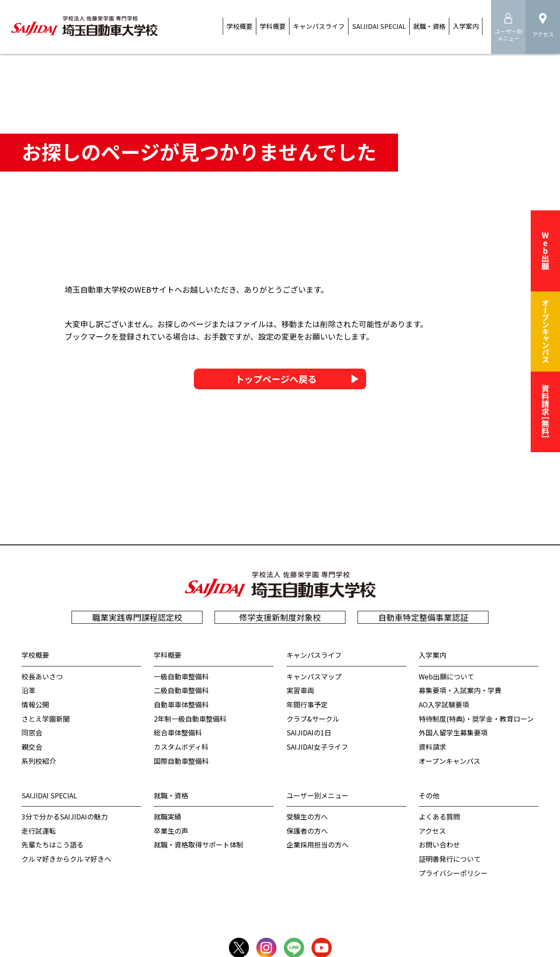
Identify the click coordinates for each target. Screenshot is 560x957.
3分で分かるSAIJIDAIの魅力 (65, 816)
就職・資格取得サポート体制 (199, 844)
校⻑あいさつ (42, 676)
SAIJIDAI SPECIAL (49, 795)
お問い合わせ (439, 844)
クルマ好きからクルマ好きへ (66, 859)
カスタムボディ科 (181, 747)
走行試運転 (39, 831)
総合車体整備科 (178, 732)
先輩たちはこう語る (53, 844)
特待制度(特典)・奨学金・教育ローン (476, 719)
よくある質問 (439, 816)
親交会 (32, 747)
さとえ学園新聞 (46, 719)
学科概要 (168, 655)
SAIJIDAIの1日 (309, 732)
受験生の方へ (307, 816)
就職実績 (168, 816)
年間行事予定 (307, 704)
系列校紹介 (39, 761)
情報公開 (35, 704)
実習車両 (300, 690)
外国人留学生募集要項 (453, 732)
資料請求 (432, 747)
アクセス (432, 831)
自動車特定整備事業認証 (423, 617)
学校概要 (35, 655)
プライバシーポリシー (453, 873)
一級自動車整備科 (181, 676)
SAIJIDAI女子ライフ (317, 747)
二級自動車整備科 (181, 690)
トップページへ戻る (276, 380)
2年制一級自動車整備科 (190, 719)
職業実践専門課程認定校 (137, 617)
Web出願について (446, 676)
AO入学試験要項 (444, 704)
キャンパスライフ (314, 655)
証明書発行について (450, 859)
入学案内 (432, 655)
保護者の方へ (307, 831)
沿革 (28, 690)
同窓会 (32, 732)
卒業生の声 (171, 831)
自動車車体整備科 (181, 704)
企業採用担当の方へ (317, 844)
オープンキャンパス (450, 761)
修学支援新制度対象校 (280, 617)
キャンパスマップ (314, 676)
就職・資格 (171, 795)
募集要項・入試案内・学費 (460, 690)
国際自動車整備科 (181, 761)
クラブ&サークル (313, 719)
